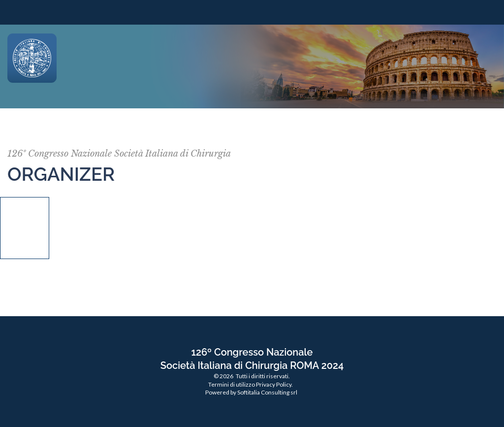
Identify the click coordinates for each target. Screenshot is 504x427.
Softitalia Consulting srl (267, 392)
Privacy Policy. (274, 384)
